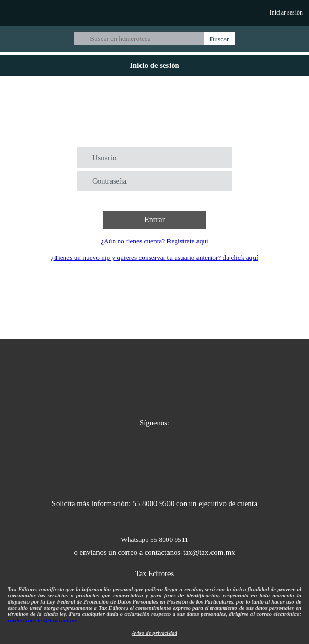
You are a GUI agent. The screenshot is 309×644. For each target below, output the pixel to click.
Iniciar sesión (286, 12)
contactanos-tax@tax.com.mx (43, 620)
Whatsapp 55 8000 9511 (154, 540)
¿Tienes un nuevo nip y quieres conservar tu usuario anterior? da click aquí (154, 257)
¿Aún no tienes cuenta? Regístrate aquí (154, 241)
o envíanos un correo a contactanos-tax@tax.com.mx (155, 552)
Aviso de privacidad (154, 633)
